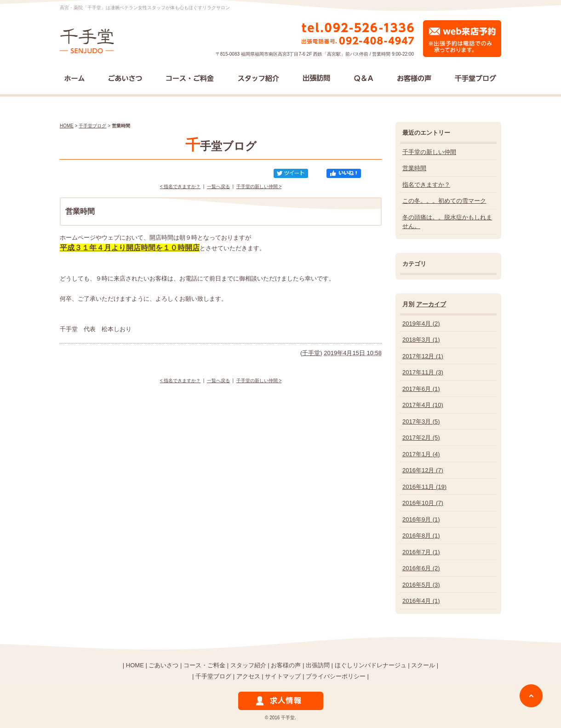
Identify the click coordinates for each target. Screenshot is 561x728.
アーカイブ (431, 304)
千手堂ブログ (92, 126)
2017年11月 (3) (423, 372)
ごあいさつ (163, 665)
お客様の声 (286, 665)
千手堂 (311, 353)
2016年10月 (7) (423, 503)
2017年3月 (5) (421, 421)
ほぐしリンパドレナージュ (371, 665)
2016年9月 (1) (421, 519)
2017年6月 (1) (421, 389)
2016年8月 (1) (421, 536)
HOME (67, 126)
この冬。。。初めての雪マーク (444, 201)
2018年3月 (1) (421, 340)
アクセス (248, 676)
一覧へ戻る (218, 186)
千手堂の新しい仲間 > (259, 186)
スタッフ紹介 (248, 665)
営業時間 (414, 168)
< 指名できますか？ (180, 186)
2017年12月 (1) (423, 356)
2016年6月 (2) (421, 568)
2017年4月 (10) (423, 405)
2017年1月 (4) (421, 454)
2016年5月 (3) (421, 585)
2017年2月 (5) (421, 438)
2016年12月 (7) (423, 470)
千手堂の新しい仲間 (429, 152)
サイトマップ (283, 676)
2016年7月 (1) (421, 552)
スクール (423, 665)
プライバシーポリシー (336, 676)
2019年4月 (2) (421, 324)
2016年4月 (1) (421, 601)
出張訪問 (318, 665)
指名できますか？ (426, 185)
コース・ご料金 (204, 665)
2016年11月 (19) (424, 487)
